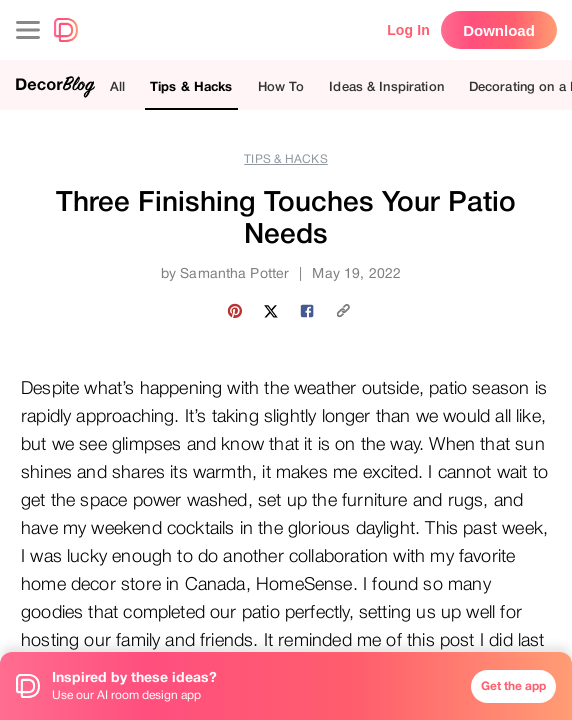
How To (281, 86)
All (117, 86)
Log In (408, 30)
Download (499, 30)
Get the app (513, 686)
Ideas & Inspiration (386, 86)
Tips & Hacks (191, 86)
